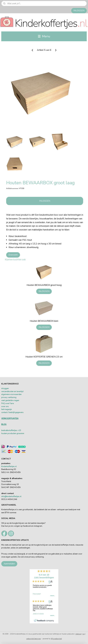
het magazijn (7, 409)
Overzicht (13, 255)
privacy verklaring (9, 397)
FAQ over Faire (8, 403)
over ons (5, 407)
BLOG (4, 424)
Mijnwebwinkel (56, 639)
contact (4, 412)
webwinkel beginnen (34, 639)
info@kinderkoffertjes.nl (11, 496)
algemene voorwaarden (11, 394)
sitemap (78, 634)
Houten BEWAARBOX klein (44, 321)
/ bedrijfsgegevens (15, 412)
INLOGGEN (79, 11)
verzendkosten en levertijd (12, 392)
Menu (44, 36)
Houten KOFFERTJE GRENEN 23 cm (44, 357)
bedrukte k (6, 430)
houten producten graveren (13, 433)
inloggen (5, 388)
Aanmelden (9, 564)
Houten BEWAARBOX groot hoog (44, 285)
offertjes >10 (16, 430)
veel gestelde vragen (10, 400)
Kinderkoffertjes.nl (9, 466)
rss (84, 634)
